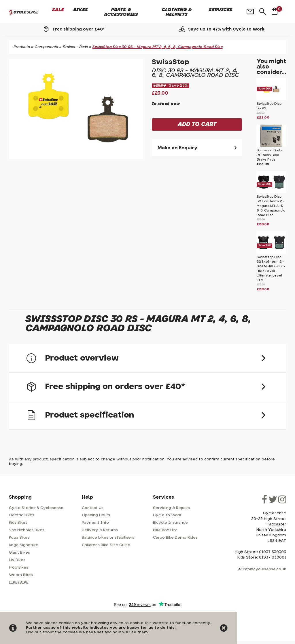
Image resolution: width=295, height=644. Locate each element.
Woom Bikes (21, 575)
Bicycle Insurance (170, 523)
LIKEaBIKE (19, 583)
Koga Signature (24, 545)
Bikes (81, 10)
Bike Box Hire (165, 530)
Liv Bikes (17, 560)
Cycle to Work (167, 515)
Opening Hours (96, 515)
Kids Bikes (18, 523)
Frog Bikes (19, 568)
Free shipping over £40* (79, 29)
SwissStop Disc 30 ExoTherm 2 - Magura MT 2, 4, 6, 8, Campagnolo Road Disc (271, 206)
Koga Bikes (19, 538)
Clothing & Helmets (177, 12)
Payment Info (95, 523)
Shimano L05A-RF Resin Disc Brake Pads (270, 155)
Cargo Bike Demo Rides (175, 538)
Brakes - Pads (75, 47)
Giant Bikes (19, 553)
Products (22, 47)
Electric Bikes (22, 515)
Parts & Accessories (121, 12)
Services (221, 10)
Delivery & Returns (100, 530)
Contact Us (93, 508)
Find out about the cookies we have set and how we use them (87, 632)
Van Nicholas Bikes (27, 530)
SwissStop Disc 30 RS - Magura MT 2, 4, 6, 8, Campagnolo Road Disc (158, 47)
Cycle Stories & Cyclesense (36, 508)
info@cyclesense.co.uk (264, 569)
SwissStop (171, 62)
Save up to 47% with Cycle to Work (226, 29)
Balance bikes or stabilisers (108, 538)
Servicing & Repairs (171, 508)
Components (46, 47)
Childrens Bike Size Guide (106, 545)
